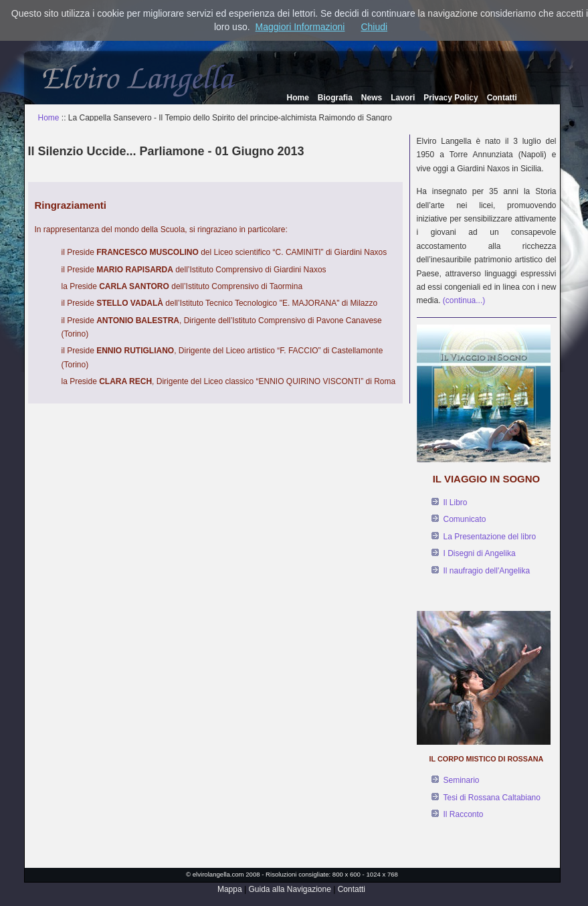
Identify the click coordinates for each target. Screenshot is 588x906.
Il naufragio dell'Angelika (487, 571)
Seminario (462, 780)
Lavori (403, 98)
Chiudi (374, 27)
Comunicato (465, 519)
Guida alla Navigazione (289, 889)
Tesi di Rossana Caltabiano (492, 798)
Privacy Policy (451, 98)
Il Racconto (464, 814)
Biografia (335, 98)
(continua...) (464, 300)
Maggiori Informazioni (300, 27)
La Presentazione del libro (490, 537)
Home (298, 98)
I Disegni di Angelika (480, 553)
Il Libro (456, 503)
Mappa (230, 889)
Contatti (502, 98)
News (372, 98)
